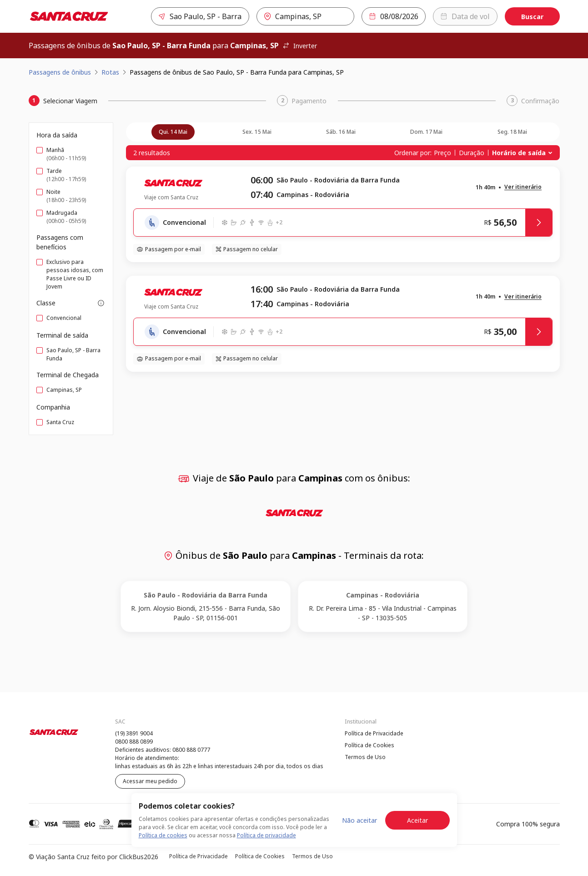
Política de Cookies (369, 745)
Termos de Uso (365, 757)
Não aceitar (359, 820)
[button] (523, 187)
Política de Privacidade (374, 733)
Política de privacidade (266, 835)
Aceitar (417, 820)
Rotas (110, 72)
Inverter (300, 46)
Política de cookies (163, 835)
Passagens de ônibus (60, 72)
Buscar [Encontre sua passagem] (532, 17)
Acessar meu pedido (150, 781)
